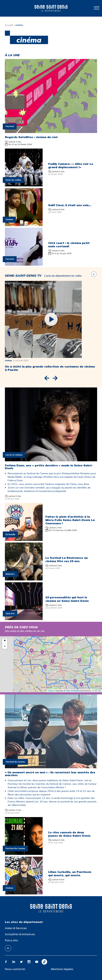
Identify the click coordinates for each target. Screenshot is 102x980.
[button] (47, 378)
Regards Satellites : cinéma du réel (31, 137)
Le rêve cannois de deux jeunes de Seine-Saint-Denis (69, 834)
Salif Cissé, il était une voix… (70, 205)
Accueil (9, 25)
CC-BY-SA (96, 691)
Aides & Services (16, 928)
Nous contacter (15, 969)
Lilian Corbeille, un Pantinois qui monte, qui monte (70, 874)
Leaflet (51, 691)
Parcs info (11, 940)
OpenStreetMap (73, 691)
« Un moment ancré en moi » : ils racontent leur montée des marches (50, 774)
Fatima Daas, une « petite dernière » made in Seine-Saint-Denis (49, 467)
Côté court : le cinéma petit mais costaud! (69, 245)
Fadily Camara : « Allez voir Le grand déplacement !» (71, 165)
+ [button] (5, 641)
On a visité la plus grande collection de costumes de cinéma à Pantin (50, 368)
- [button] (5, 646)
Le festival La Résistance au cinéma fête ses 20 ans (67, 559)
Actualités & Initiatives (20, 934)
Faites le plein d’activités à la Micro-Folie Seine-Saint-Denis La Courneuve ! (70, 520)
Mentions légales (62, 969)
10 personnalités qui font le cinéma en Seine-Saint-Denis (67, 599)
